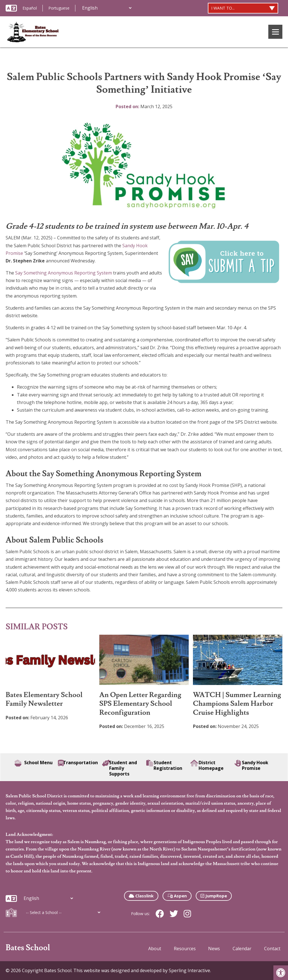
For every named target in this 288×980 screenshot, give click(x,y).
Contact (272, 949)
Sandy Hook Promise (252, 765)
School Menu (34, 763)
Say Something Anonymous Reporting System (64, 273)
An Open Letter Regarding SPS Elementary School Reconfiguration (140, 704)
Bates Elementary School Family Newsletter (44, 699)
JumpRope (214, 896)
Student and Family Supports (120, 768)
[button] (281, 973)
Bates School (28, 948)
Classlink (141, 896)
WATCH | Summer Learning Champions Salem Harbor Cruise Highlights (237, 704)
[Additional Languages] (107, 8)
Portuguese (59, 8)
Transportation (78, 763)
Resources (185, 949)
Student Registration (164, 765)
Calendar (242, 949)
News (214, 949)
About (155, 949)
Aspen (177, 896)
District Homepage (207, 765)
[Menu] (275, 32)
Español (30, 8)
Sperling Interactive (189, 970)
